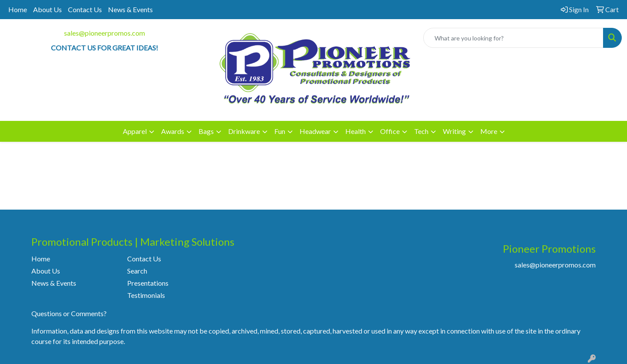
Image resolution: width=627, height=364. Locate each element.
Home (18, 9)
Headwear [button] (315, 131)
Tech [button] (421, 131)
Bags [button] (206, 131)
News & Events (130, 9)
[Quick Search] (513, 38)
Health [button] (356, 131)
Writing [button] (454, 131)
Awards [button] (173, 131)
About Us (47, 9)
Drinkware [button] (244, 131)
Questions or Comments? (69, 313)
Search (137, 271)
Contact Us (85, 9)
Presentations (148, 283)
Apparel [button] (135, 131)
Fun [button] (280, 131)
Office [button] (390, 131)
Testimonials (146, 295)
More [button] (489, 131)
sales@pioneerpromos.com (104, 33)
